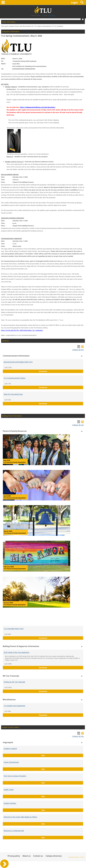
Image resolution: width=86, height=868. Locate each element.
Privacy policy (14, 856)
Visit (50, 755)
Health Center (9, 790)
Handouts (6, 341)
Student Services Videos (11, 727)
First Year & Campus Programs (15, 776)
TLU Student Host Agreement (14, 706)
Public (44, 16)
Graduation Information (11, 32)
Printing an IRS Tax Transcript (14, 682)
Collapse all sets (78, 350)
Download (59, 371)
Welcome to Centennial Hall (14, 831)
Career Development (11, 762)
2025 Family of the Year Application (17, 652)
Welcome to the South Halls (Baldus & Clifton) (20, 817)
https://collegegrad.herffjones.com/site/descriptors (38, 107)
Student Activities (10, 803)
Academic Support (10, 748)
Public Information (9, 22)
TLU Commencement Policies (15, 378)
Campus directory (54, 856)
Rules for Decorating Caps (13, 394)
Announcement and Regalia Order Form (18, 362)
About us (26, 856)
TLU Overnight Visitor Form (14, 629)
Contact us (38, 856)
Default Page (51, 16)
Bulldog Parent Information (12, 416)
